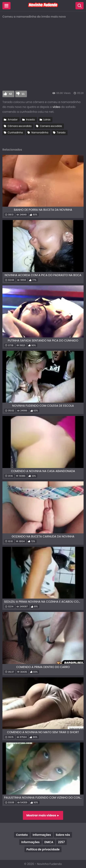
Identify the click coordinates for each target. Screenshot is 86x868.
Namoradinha (40, 132)
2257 (61, 842)
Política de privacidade (43, 849)
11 (23, 94)
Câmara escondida (20, 126)
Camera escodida (51, 126)
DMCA (49, 842)
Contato (22, 835)
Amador (13, 120)
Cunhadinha (15, 132)
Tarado (61, 132)
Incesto (31, 120)
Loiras (47, 120)
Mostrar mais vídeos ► (43, 815)
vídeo (56, 107)
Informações (42, 835)
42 (10, 94)
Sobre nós (63, 835)
